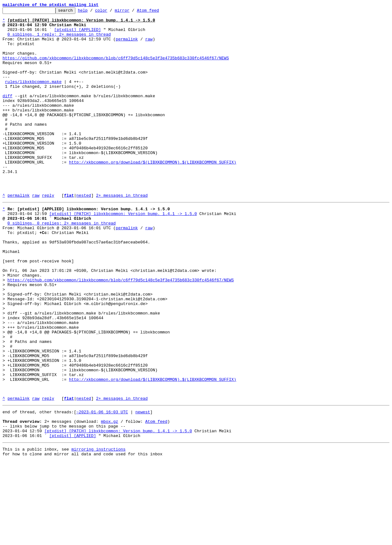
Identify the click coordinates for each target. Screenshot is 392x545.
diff (7, 114)
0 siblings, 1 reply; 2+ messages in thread (59, 40)
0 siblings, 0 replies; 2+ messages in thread (62, 265)
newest (143, 489)
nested (84, 233)
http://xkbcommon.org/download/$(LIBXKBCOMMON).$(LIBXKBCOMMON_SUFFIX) (153, 193)
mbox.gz (110, 501)
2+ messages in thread (122, 233)
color (111, 12)
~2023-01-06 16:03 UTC (102, 489)
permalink (127, 45)
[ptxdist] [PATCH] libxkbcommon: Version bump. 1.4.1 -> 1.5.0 (123, 253)
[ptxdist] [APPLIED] (78, 34)
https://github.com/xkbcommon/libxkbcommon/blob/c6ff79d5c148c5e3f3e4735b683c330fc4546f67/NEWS (116, 68)
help (93, 12)
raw (149, 45)
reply (48, 233)
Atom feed (158, 12)
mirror (132, 12)
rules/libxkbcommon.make (33, 97)
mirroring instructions (98, 532)
